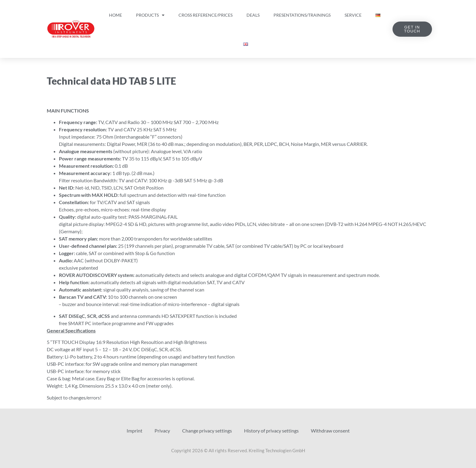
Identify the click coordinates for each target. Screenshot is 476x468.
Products (150, 15)
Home (116, 15)
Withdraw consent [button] (330, 431)
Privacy (162, 431)
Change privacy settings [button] (207, 431)
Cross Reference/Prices (206, 15)
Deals (253, 15)
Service (353, 15)
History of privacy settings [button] (271, 431)
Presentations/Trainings (302, 15)
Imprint (134, 431)
